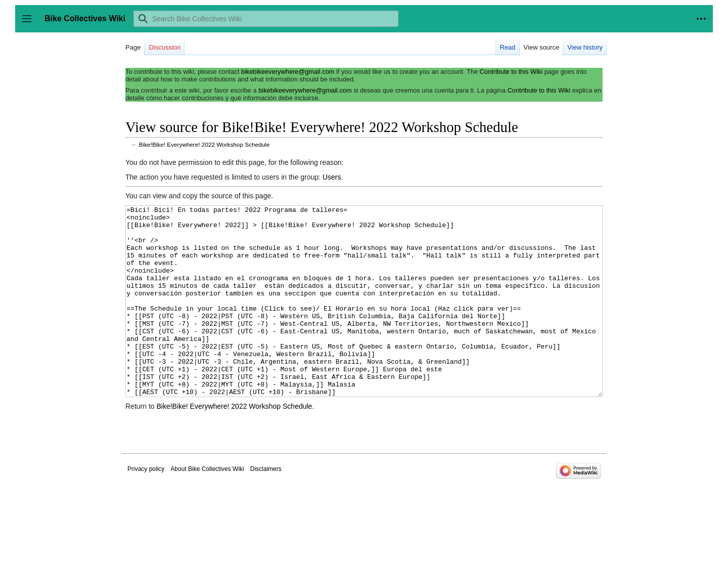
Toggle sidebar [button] (30, 24)
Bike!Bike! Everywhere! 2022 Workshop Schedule (204, 144)
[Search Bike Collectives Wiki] (266, 19)
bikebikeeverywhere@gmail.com (288, 72)
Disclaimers (266, 507)
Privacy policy (146, 507)
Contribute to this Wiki (511, 72)
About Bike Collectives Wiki (207, 507)
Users (332, 177)
